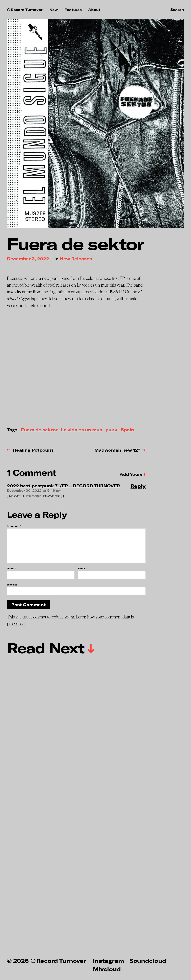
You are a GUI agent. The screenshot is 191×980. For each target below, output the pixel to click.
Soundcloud (148, 961)
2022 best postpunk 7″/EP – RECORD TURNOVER (64, 486)
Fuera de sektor (39, 430)
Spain (127, 430)
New (54, 10)
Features (73, 10)
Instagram (108, 961)
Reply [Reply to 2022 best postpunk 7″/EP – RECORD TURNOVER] (138, 486)
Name (11, 569)
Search (177, 10)
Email (82, 569)
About (94, 10)
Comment (14, 526)
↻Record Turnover (25, 10)
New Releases (76, 259)
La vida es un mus (82, 430)
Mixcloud (107, 969)
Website (12, 585)
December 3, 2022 (28, 259)
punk (111, 430)
